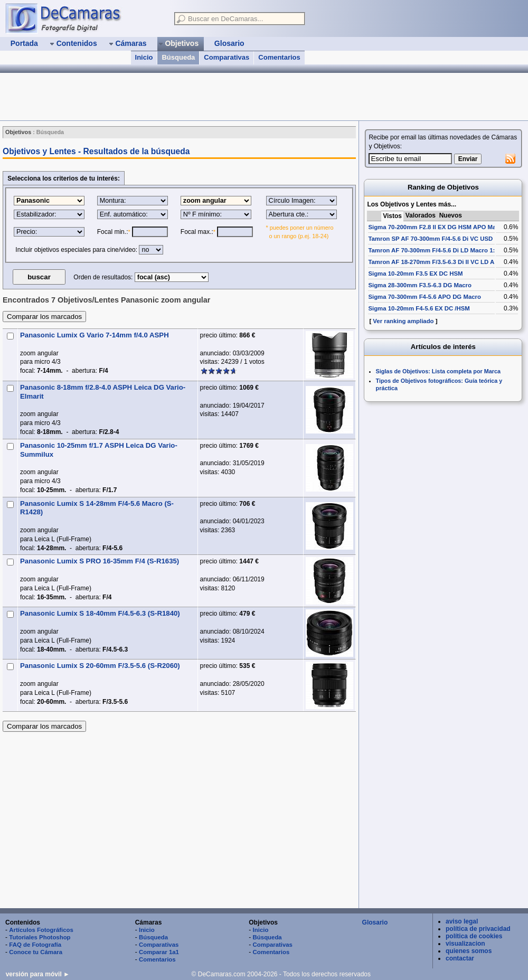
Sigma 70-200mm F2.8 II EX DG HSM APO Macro (437, 227)
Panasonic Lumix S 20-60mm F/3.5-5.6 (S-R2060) (100, 666)
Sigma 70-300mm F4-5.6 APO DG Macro (425, 297)
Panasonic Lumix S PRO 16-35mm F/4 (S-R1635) (100, 561)
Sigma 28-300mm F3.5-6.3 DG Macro (420, 285)
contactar (460, 958)
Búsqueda (178, 57)
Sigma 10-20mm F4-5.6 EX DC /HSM (419, 308)
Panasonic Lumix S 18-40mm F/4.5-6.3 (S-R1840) (100, 613)
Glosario (375, 922)
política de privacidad (478, 929)
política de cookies (474, 936)
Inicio (144, 57)
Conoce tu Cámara (36, 952)
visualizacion (465, 944)
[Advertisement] (192, 97)
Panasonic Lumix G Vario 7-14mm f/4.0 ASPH (95, 335)
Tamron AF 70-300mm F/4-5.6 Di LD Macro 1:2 (433, 250)
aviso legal (462, 921)
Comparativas (227, 57)
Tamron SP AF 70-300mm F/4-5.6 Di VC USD (430, 239)
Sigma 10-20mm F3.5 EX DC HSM (415, 274)
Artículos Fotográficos (41, 930)
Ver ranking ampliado (403, 321)
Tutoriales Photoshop (40, 937)
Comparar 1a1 (159, 952)
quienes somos (469, 951)
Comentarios (279, 57)
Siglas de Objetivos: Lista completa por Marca (438, 371)
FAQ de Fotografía (35, 945)
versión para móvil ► (38, 974)
